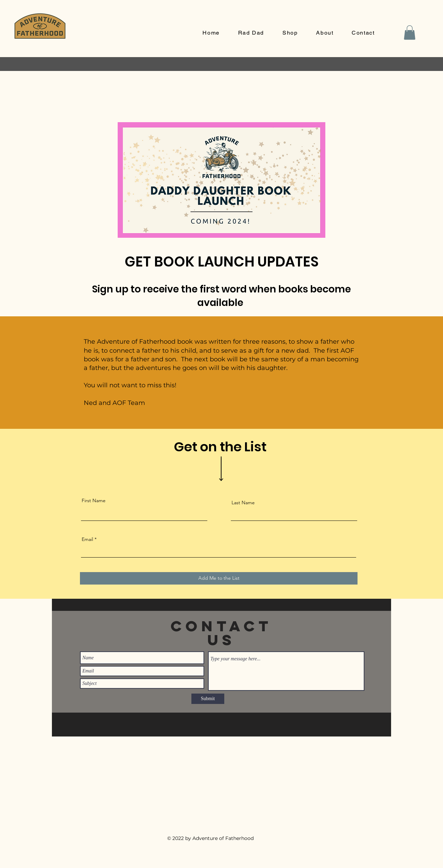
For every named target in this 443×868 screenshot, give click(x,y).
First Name (94, 500)
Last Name (243, 503)
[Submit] (208, 699)
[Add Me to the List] (219, 578)
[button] (410, 33)
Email (87, 539)
